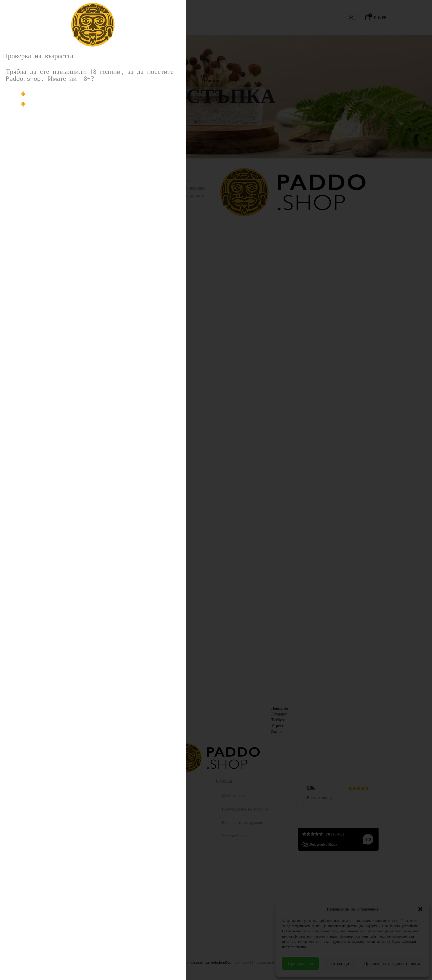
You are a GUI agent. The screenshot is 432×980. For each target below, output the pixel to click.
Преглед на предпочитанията (392, 963)
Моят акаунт (233, 796)
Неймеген (279, 708)
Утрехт (277, 726)
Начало (212, 81)
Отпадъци (340, 963)
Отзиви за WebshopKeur (212, 962)
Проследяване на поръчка (245, 809)
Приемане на (300, 963)
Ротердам (279, 714)
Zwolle (277, 732)
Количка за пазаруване (242, 823)
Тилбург (278, 720)
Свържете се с (235, 836)
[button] (420, 909)
